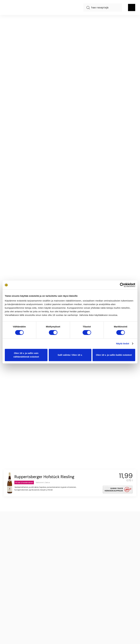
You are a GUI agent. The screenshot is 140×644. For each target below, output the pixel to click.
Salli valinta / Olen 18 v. (70, 355)
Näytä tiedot (123, 344)
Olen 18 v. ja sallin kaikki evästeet (114, 355)
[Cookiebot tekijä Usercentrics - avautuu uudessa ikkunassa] (122, 285)
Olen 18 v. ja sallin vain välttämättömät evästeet (26, 355)
